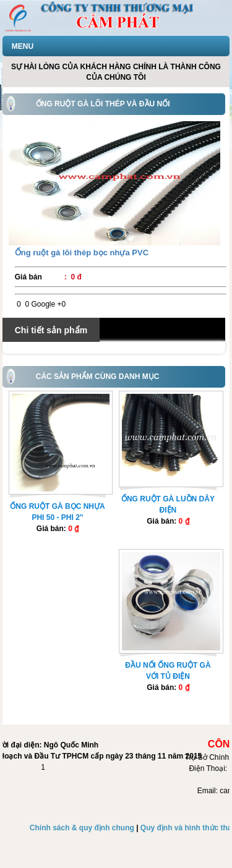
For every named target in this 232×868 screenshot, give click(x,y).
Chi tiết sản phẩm (51, 330)
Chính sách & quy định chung (82, 828)
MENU (23, 46)
